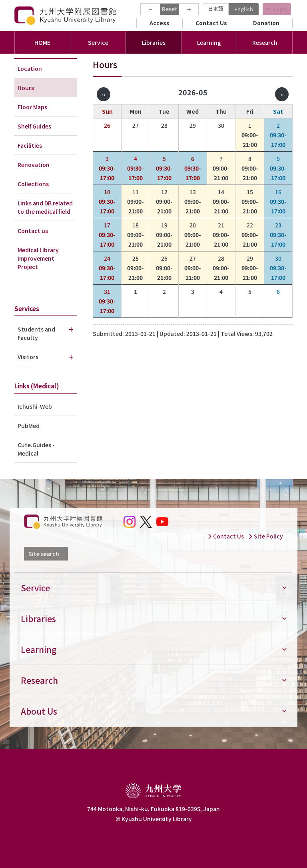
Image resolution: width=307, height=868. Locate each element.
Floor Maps (32, 107)
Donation (266, 23)
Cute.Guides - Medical (36, 449)
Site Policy (266, 536)
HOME (42, 42)
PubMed (29, 426)
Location (30, 68)
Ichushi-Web (35, 406)
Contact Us (211, 23)
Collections (33, 184)
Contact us (33, 231)
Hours (26, 88)
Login (280, 9)
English (244, 9)
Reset (170, 9)
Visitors (28, 357)
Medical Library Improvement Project (38, 258)
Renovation (34, 165)
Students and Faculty (36, 333)
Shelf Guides (34, 126)
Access (159, 23)
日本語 (216, 9)
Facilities (30, 145)
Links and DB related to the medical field (45, 207)
